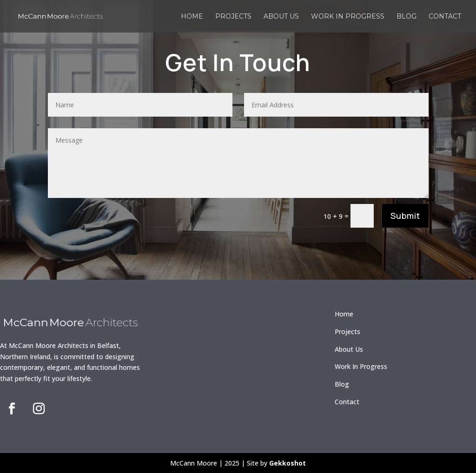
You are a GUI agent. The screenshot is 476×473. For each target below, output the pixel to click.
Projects (233, 17)
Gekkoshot (288, 463)
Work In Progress (361, 366)
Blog (407, 17)
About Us (349, 349)
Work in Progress (348, 17)
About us (281, 17)
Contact (445, 17)
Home (192, 17)
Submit (405, 216)
